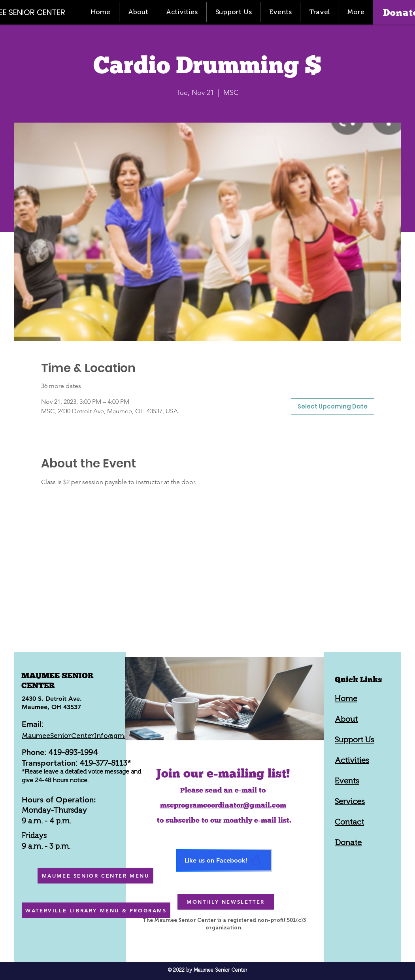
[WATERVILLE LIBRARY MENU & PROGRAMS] (96, 910)
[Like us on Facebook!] (224, 860)
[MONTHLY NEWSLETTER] (226, 902)
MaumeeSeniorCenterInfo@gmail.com (85, 736)
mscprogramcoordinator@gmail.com (223, 805)
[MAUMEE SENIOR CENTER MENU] (95, 876)
